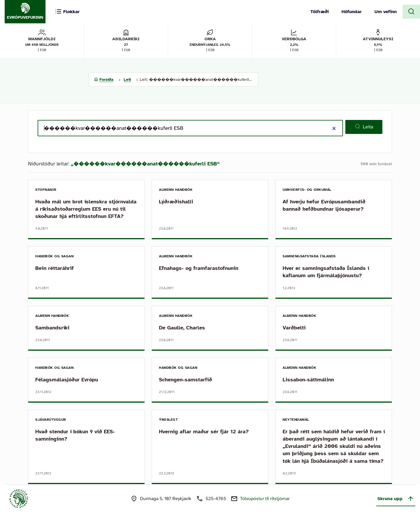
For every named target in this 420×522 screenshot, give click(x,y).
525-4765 (216, 499)
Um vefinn (386, 12)
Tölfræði (320, 12)
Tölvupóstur (265, 499)
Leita (364, 127)
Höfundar (352, 12)
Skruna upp (396, 499)
